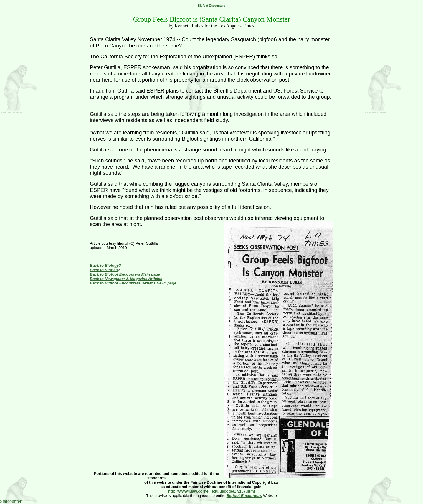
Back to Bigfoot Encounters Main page (125, 274)
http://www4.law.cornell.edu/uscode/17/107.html (211, 491)
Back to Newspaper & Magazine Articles (126, 279)
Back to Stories (104, 270)
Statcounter (11, 501)
